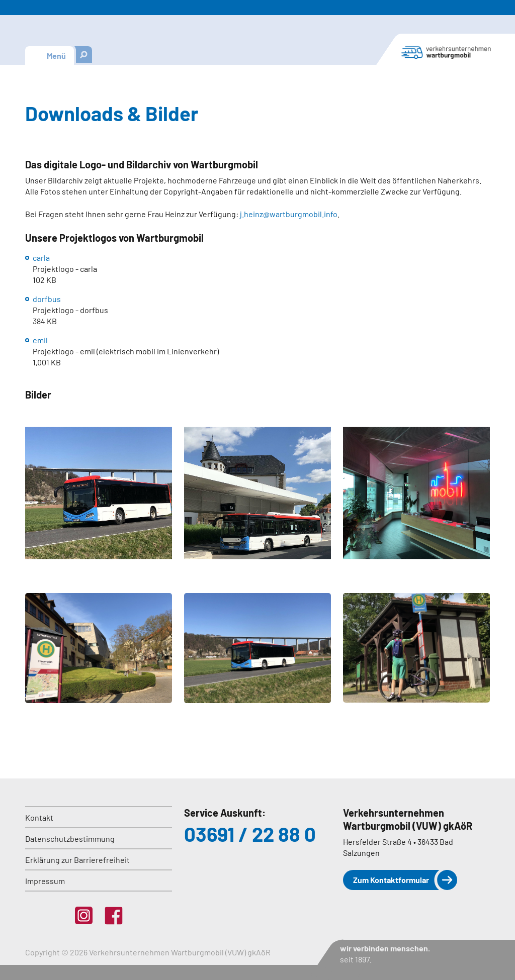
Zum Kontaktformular (391, 880)
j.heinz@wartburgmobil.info (289, 214)
